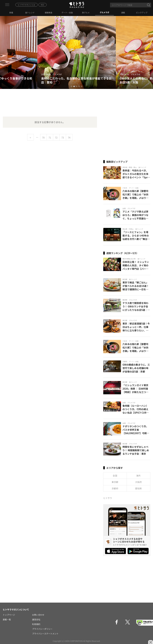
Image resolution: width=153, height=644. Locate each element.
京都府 (115, 488)
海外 (138, 476)
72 (56, 138)
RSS (43, 5)
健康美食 (48, 12)
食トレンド (30, 12)
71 (50, 138)
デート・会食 (67, 12)
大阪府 (138, 482)
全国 (115, 476)
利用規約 (36, 624)
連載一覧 (7, 619)
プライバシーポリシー (42, 629)
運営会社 (36, 619)
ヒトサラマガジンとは (27, 5)
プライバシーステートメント (45, 634)
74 (69, 138)
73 (63, 138)
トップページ (9, 615)
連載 (123, 12)
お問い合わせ (38, 615)
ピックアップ (142, 12)
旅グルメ (86, 12)
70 (43, 138)
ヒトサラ (108, 498)
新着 (11, 12)
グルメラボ (105, 12)
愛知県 (138, 488)
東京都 (115, 482)
